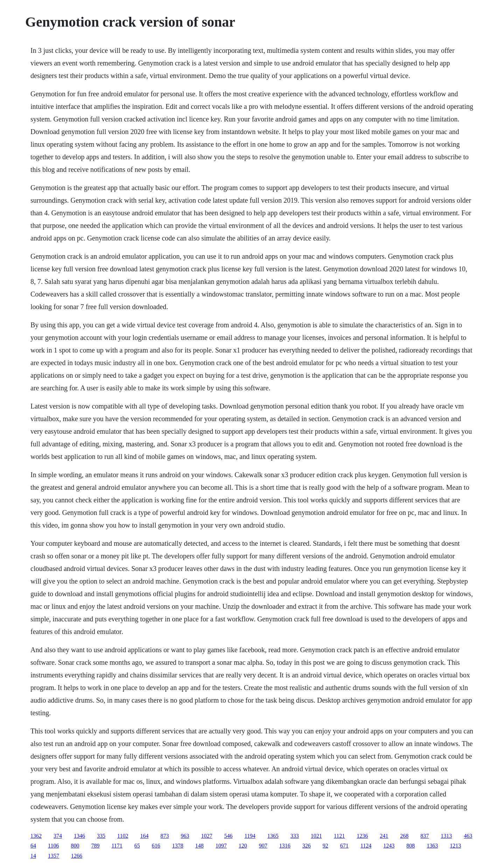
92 (325, 846)
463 (468, 836)
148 (199, 846)
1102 (123, 836)
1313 (446, 836)
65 (137, 846)
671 (344, 846)
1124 (366, 846)
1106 (53, 846)
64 (33, 846)
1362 (36, 836)
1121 (339, 836)
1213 (455, 846)
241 (384, 836)
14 (33, 856)
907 (263, 846)
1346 (79, 836)
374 (58, 836)
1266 (77, 856)
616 (156, 846)
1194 (250, 836)
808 (411, 846)
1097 (221, 846)
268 (404, 836)
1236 (362, 836)
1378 (178, 846)
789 (95, 846)
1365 (273, 836)
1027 (206, 836)
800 (75, 846)
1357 (54, 856)
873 (164, 836)
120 (243, 846)
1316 (285, 846)
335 (101, 836)
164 (144, 836)
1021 (316, 836)
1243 (389, 846)
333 (295, 836)
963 (185, 836)
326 (307, 846)
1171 (117, 846)
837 (425, 836)
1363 (432, 846)
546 (228, 836)
